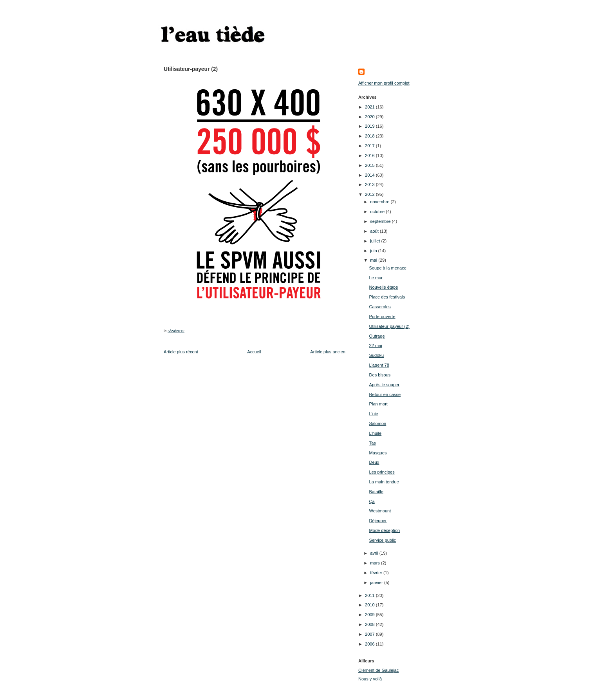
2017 (370, 146)
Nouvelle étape (384, 287)
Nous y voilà (370, 679)
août (375, 231)
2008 (370, 624)
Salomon (378, 423)
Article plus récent (181, 352)
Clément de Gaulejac (378, 670)
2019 (370, 126)
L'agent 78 (379, 365)
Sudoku (377, 355)
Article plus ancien (328, 352)
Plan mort (378, 404)
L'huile (376, 433)
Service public (383, 540)
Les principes (382, 472)
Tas (373, 443)
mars (376, 563)
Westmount (380, 511)
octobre (378, 212)
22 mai (376, 345)
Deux (374, 462)
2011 (370, 595)
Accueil (254, 352)
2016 (370, 156)
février (377, 573)
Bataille (376, 492)
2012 (370, 194)
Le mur (376, 278)
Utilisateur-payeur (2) (389, 326)
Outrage (377, 336)
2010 (370, 605)
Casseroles (380, 307)
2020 (370, 117)
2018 (370, 136)
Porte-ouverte (382, 317)
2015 (370, 165)
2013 (370, 184)
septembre (381, 221)
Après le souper (384, 385)
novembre (380, 202)
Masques (378, 453)
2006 (370, 644)
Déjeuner (378, 521)
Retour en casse (385, 394)
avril (375, 553)
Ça (372, 501)
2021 (370, 107)
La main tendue (384, 482)
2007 (370, 634)
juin (374, 251)
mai (374, 260)
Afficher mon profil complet (384, 83)
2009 (370, 615)
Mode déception (385, 530)
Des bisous (380, 375)
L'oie (374, 414)
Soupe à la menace (388, 268)
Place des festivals (387, 297)
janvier (377, 582)
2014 (370, 175)
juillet (376, 241)
